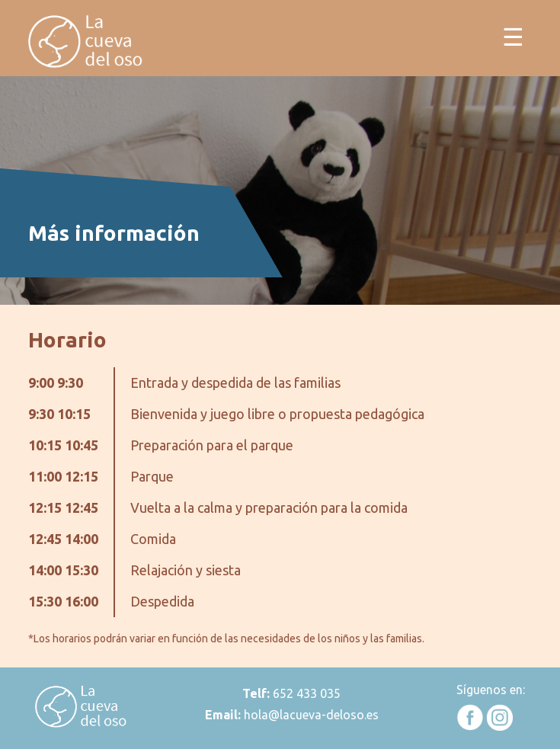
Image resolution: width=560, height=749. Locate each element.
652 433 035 (305, 693)
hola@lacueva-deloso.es (311, 715)
